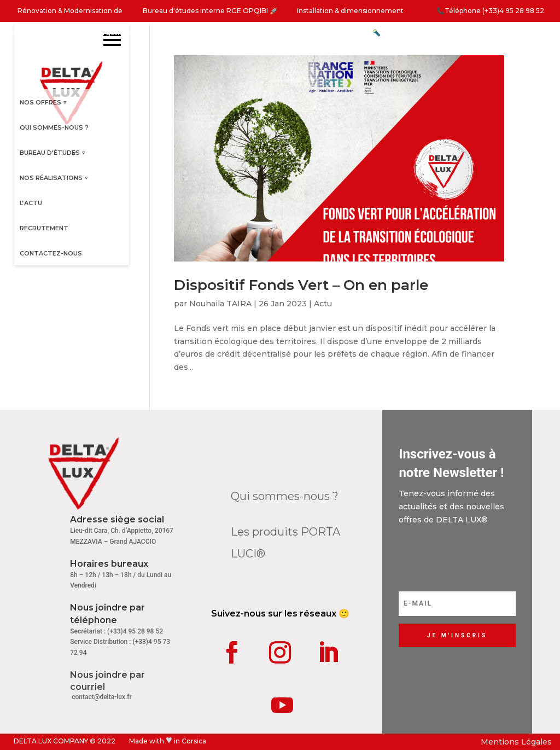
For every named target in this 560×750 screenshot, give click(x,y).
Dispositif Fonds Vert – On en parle (301, 285)
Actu (323, 304)
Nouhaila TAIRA (220, 304)
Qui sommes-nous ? (285, 496)
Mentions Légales (516, 742)
